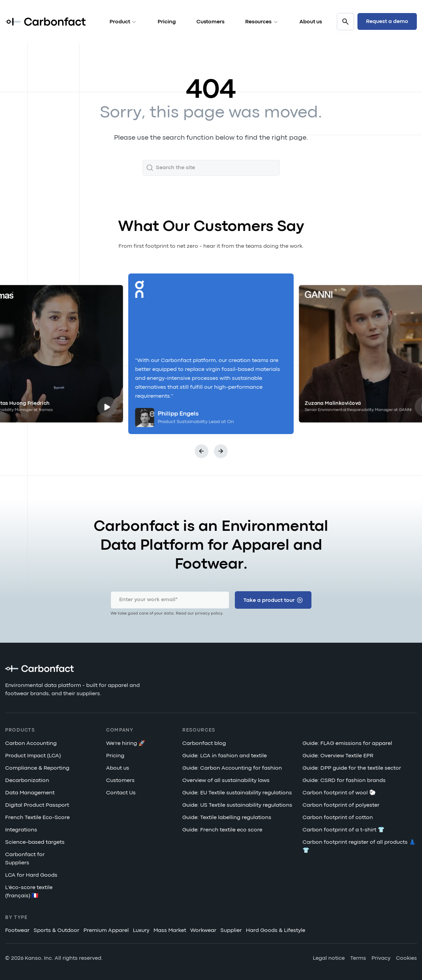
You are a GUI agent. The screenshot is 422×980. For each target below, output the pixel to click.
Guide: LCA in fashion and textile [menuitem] (225, 756)
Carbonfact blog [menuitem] (204, 744)
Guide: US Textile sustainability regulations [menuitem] (237, 806)
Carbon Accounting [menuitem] (31, 744)
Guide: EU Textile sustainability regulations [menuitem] (237, 793)
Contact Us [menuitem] (121, 793)
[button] (202, 451)
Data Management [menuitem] (30, 793)
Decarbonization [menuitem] (27, 781)
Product (123, 22)
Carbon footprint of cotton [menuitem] (338, 818)
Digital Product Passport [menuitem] (37, 806)
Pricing (167, 22)
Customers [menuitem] (120, 781)
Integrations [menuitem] (21, 830)
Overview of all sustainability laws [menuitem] (226, 781)
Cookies (406, 959)
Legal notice (329, 959)
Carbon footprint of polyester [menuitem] (341, 806)
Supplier (231, 931)
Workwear (203, 931)
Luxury (141, 931)
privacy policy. (209, 614)
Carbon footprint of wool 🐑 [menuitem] (339, 793)
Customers (210, 22)
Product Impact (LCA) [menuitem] (33, 756)
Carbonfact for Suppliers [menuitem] (25, 859)
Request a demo (387, 22)
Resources (262, 22)
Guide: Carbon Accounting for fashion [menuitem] (232, 769)
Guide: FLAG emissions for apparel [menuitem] (347, 744)
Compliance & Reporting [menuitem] (37, 769)
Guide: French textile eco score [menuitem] (222, 830)
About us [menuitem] (118, 769)
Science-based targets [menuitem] (35, 843)
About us (311, 22)
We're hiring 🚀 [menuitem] (126, 744)
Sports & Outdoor (56, 931)
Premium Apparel (106, 931)
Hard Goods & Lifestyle (276, 931)
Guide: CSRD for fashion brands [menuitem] (344, 781)
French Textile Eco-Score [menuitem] (37, 818)
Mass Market (170, 931)
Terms (358, 959)
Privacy (381, 959)
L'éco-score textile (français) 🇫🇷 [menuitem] (29, 892)
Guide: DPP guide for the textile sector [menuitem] (352, 769)
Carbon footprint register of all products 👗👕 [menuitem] (359, 847)
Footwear (17, 931)
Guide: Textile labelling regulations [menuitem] (227, 818)
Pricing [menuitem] (115, 756)
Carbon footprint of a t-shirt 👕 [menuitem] (344, 830)
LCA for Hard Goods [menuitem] (31, 876)
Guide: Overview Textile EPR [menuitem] (338, 756)
